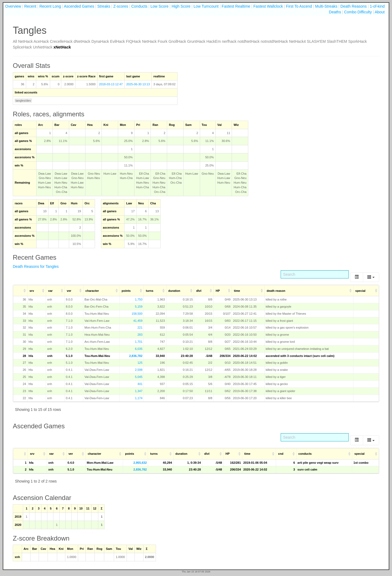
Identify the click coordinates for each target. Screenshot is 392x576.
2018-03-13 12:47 (111, 84)
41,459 (138, 321)
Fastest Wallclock (268, 6)
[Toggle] (357, 277)
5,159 (139, 307)
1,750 (139, 299)
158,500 (137, 314)
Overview (13, 6)
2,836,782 (136, 356)
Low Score (160, 6)
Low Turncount (206, 6)
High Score (181, 6)
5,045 (139, 377)
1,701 (139, 342)
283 (140, 335)
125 (140, 363)
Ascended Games (79, 6)
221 (140, 328)
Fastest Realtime (236, 6)
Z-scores (121, 6)
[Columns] (371, 277)
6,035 (139, 349)
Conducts (139, 6)
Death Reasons (354, 6)
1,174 (139, 398)
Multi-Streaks (326, 6)
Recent (30, 6)
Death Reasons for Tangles (36, 266)
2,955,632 (140, 463)
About (380, 12)
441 (140, 384)
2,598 (139, 370)
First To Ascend (299, 6)
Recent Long (50, 6)
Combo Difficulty (358, 12)
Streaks (104, 6)
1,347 (139, 391)
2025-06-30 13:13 (138, 84)
